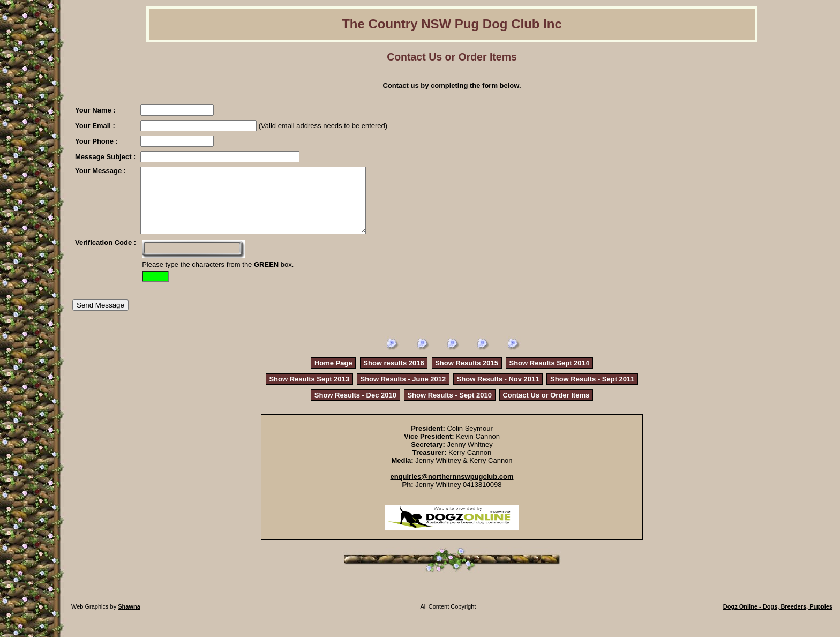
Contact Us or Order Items (546, 408)
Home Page (333, 376)
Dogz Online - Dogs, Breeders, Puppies (778, 619)
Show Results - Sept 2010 (449, 408)
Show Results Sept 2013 (309, 392)
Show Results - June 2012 (403, 392)
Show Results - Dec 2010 (355, 408)
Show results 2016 (393, 376)
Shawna (129, 619)
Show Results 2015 (467, 376)
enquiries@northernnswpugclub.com (452, 489)
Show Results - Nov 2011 (498, 392)
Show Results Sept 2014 (549, 376)
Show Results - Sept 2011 (592, 392)
